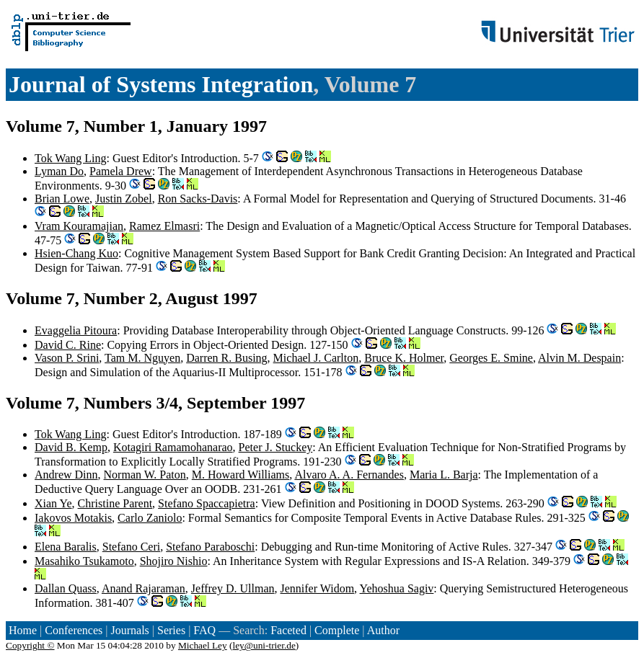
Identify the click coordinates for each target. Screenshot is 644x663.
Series (171, 630)
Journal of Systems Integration (161, 84)
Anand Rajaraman (144, 588)
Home (23, 630)
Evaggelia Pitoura (76, 330)
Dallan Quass (66, 588)
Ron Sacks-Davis (198, 199)
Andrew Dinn (66, 475)
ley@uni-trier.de (264, 645)
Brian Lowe (62, 199)
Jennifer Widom (318, 588)
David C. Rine (68, 345)
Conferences (74, 630)
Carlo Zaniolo (150, 518)
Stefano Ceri (131, 547)
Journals (129, 630)
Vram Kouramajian (79, 226)
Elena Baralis (66, 547)
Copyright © (30, 645)
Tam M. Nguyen (142, 358)
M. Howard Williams (241, 475)
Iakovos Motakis (73, 518)
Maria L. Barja (444, 475)
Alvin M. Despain (579, 358)
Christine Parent (115, 503)
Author (383, 630)
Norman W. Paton (145, 475)
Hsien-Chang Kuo (76, 253)
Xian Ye (53, 503)
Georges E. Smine (491, 358)
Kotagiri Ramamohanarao (173, 447)
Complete (337, 630)
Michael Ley (203, 645)
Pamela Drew (121, 171)
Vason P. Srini (67, 358)
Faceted (288, 630)
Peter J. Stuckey (276, 447)
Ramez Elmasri (164, 226)
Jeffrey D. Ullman (233, 588)
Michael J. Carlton (316, 358)
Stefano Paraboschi (210, 547)
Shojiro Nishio (174, 561)
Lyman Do (59, 171)
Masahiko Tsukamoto (84, 561)
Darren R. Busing (226, 358)
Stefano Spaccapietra (207, 503)
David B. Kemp (71, 447)
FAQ (204, 630)
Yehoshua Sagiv (397, 588)
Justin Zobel (124, 199)
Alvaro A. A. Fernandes (349, 475)
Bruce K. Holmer (404, 358)
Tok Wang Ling (71, 158)
